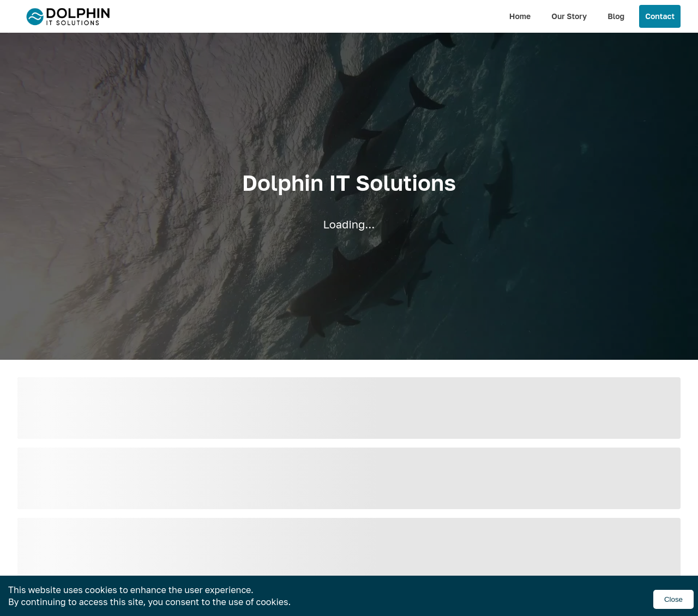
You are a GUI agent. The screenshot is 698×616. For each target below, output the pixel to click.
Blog (616, 16)
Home (520, 16)
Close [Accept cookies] (673, 599)
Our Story (569, 16)
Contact (660, 16)
